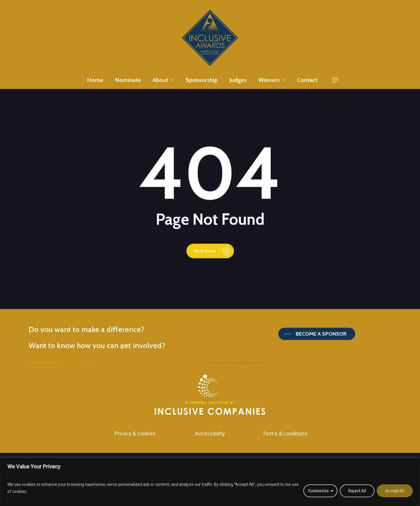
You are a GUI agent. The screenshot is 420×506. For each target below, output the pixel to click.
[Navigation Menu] (335, 80)
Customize (318, 491)
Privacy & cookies (135, 433)
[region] (210, 482)
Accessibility (210, 433)
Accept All (395, 491)
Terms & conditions (285, 433)
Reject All (357, 491)
